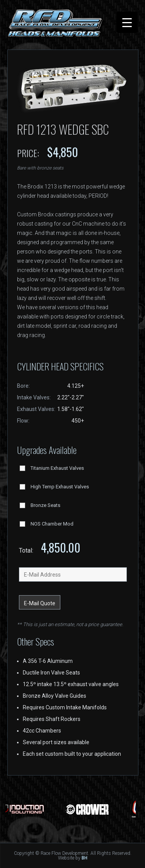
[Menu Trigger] (127, 22)
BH (84, 858)
